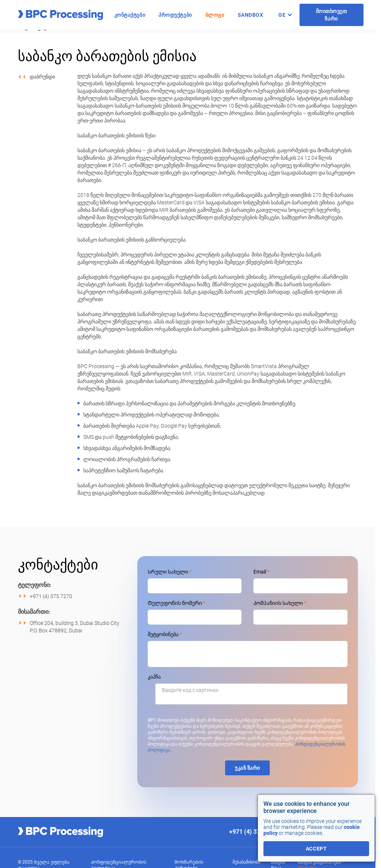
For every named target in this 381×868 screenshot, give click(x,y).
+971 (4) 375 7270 (51, 596)
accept (316, 849)
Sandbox (251, 15)
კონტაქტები (130, 15)
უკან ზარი (247, 768)
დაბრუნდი (42, 77)
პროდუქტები (175, 15)
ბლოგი (215, 15)
